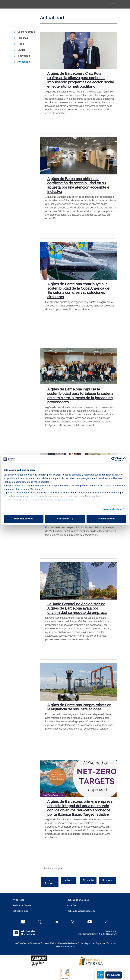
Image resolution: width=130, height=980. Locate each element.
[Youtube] (90, 922)
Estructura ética (21, 911)
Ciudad (22, 50)
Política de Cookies (22, 905)
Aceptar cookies (106, 519)
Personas (23, 38)
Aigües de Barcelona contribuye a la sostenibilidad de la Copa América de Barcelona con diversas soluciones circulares (78, 290)
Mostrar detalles (112, 509)
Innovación (24, 56)
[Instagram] (73, 922)
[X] (40, 922)
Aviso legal (18, 900)
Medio (21, 44)
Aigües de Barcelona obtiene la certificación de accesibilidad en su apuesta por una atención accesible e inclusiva (78, 185)
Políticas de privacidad (78, 900)
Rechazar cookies (24, 519)
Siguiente (88, 880)
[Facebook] (23, 922)
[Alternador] (114, 4)
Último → (107, 880)
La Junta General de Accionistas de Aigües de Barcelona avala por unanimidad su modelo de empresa (77, 608)
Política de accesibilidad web (81, 911)
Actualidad (24, 62)
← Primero (50, 882)
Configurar (65, 519)
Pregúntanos (114, 975)
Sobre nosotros (26, 32)
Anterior (69, 880)
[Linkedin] (56, 922)
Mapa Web (72, 905)
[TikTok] (107, 922)
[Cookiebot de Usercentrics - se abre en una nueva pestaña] (113, 459)
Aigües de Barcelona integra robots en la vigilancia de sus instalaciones (79, 707)
